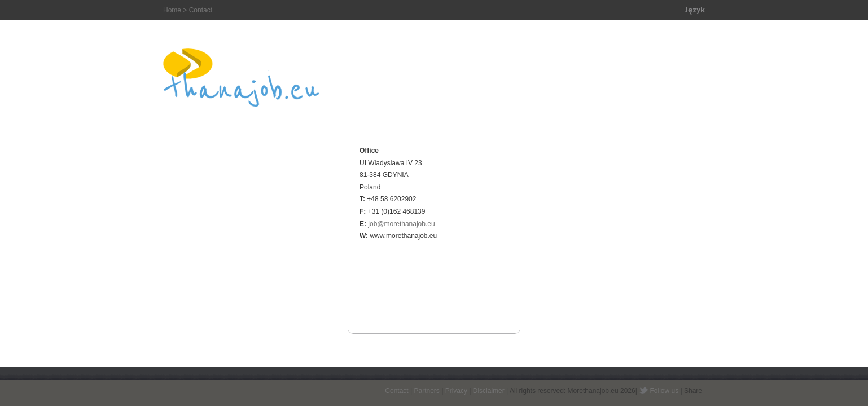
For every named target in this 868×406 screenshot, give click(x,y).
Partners (426, 391)
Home (172, 10)
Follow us (665, 391)
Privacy (456, 391)
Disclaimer (489, 391)
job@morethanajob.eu (401, 224)
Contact (396, 391)
